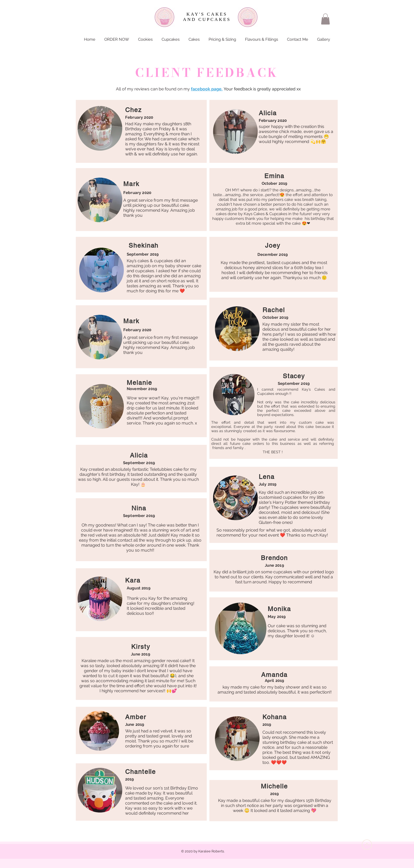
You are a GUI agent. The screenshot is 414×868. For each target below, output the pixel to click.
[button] (325, 19)
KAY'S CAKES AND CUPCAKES (207, 17)
